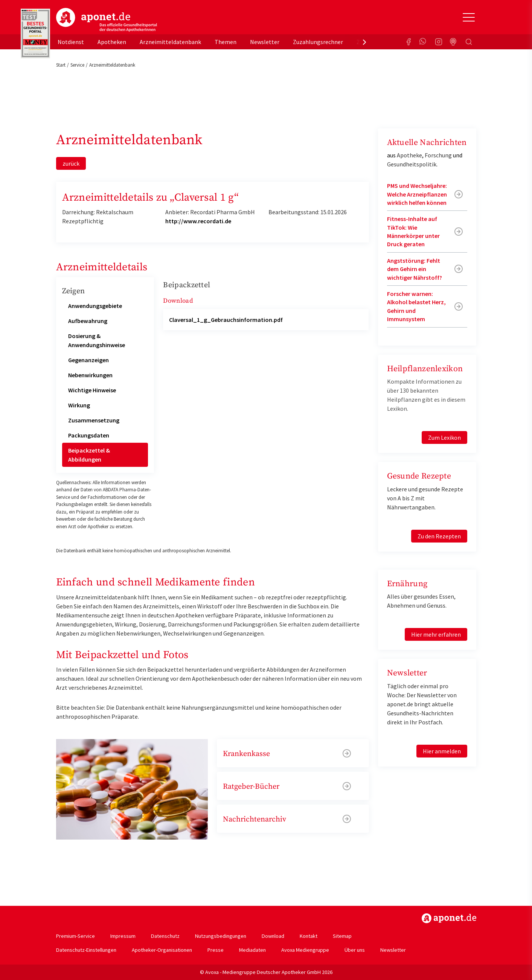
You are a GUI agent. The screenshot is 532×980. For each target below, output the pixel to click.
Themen (226, 42)
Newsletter (265, 42)
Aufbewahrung (88, 321)
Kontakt (309, 936)
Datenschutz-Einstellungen (86, 950)
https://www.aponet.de (449, 918)
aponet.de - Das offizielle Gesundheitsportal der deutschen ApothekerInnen (107, 20)
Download (273, 936)
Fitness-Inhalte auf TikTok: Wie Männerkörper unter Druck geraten (413, 231)
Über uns (355, 950)
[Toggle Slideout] (469, 17)
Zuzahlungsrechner (318, 42)
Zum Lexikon (444, 437)
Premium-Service (75, 936)
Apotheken (112, 42)
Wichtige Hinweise (92, 390)
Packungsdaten (89, 435)
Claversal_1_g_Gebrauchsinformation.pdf (226, 320)
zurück (71, 163)
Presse (216, 950)
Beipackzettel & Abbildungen (89, 455)
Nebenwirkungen (90, 375)
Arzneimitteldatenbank (170, 42)
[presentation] (364, 42)
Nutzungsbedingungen (221, 936)
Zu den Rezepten (439, 536)
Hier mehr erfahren (436, 634)
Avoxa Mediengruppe (305, 950)
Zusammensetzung (94, 420)
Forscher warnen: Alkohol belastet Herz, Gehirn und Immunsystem (416, 306)
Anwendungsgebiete (95, 306)
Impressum (123, 936)
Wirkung (79, 405)
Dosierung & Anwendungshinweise (97, 340)
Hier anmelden (442, 751)
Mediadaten (252, 950)
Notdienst (71, 42)
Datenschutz (165, 936)
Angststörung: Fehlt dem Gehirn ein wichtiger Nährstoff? (415, 269)
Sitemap (342, 936)
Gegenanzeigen (88, 360)
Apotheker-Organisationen (162, 950)
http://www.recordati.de (198, 221)
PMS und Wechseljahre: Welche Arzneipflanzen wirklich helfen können (417, 194)
